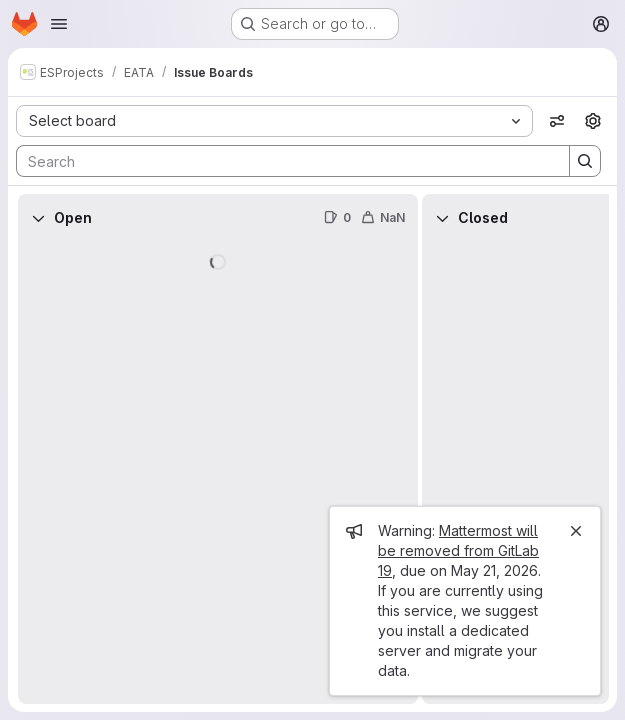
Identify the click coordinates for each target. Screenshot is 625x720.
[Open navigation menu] (59, 24)
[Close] (576, 531)
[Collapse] (38, 218)
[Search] (283, 161)
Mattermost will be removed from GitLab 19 (458, 550)
